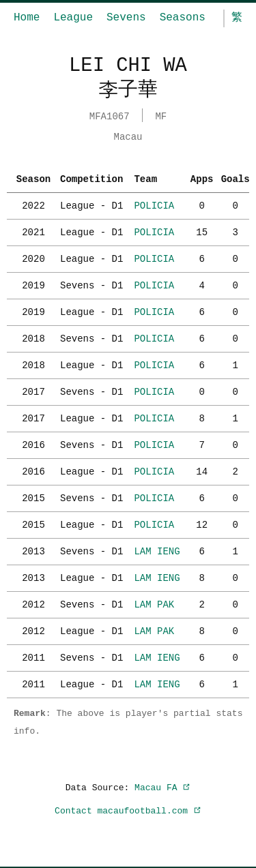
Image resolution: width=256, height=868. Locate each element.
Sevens (126, 18)
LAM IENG (157, 550)
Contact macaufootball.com (128, 809)
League (73, 18)
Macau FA (162, 786)
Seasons (183, 18)
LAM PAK (154, 603)
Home (27, 18)
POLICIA (154, 204)
